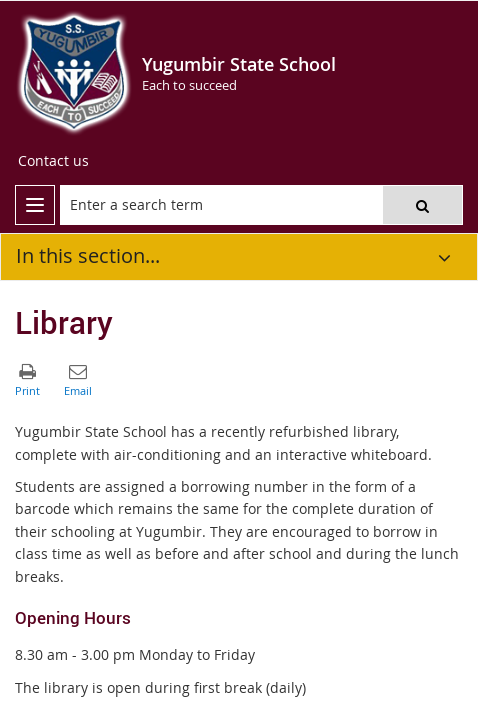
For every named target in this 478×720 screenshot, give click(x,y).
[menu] (35, 205)
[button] (422, 205)
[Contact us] (53, 161)
